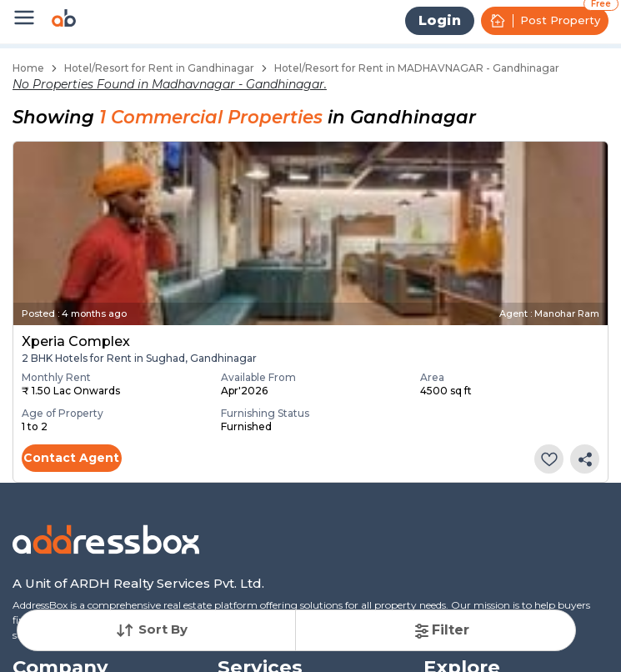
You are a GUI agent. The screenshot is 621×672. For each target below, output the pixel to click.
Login (440, 20)
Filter (441, 630)
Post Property (545, 21)
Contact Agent (71, 458)
